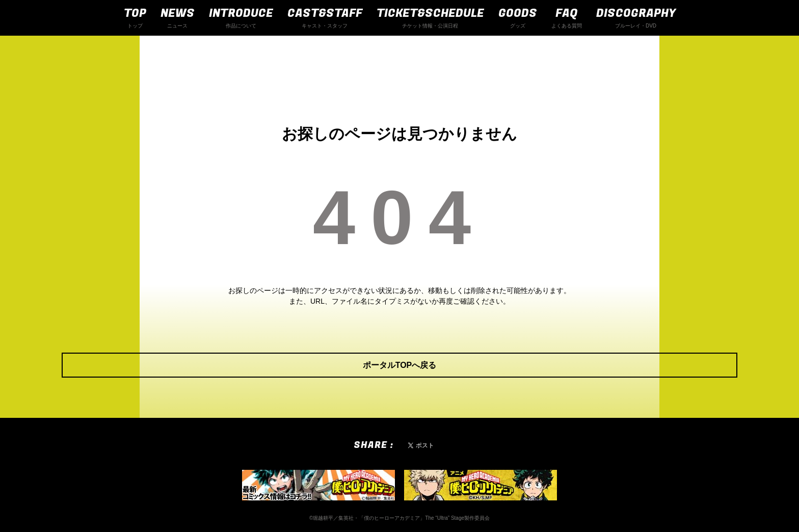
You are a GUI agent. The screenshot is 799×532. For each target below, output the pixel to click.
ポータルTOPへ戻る (400, 365)
